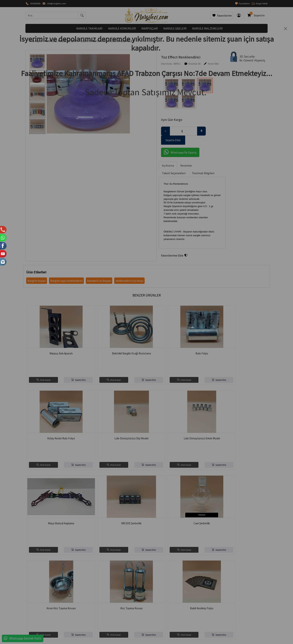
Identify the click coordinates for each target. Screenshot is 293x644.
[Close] (286, 29)
